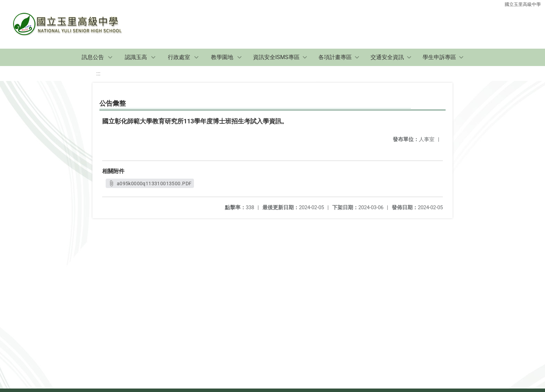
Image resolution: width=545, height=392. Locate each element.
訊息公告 (93, 57)
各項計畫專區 (335, 57)
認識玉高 (136, 57)
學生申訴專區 (439, 57)
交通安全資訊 (387, 57)
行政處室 (179, 57)
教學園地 (222, 57)
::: (98, 73)
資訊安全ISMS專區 (276, 57)
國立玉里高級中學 (523, 4)
